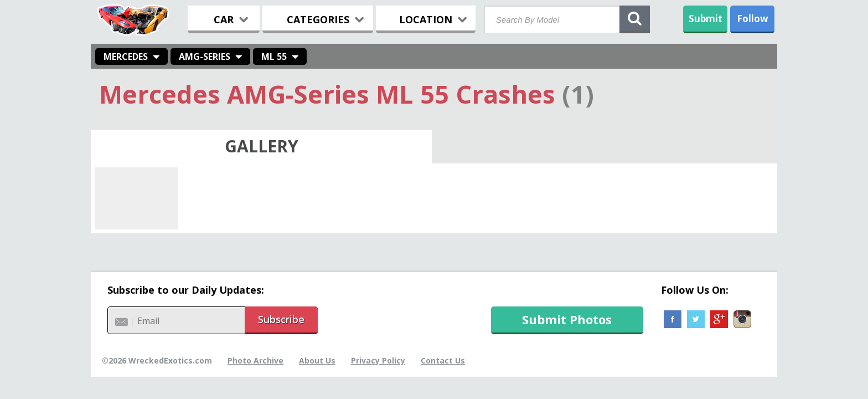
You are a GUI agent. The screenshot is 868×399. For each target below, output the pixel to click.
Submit (706, 19)
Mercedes (126, 57)
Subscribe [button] (281, 319)
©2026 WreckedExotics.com (157, 360)
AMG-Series (205, 57)
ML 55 (274, 57)
